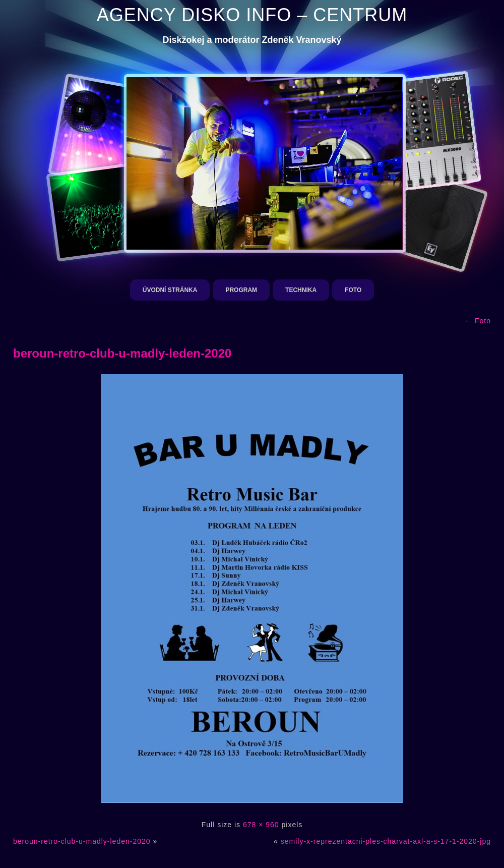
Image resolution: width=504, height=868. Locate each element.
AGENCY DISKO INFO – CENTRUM (252, 15)
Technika (301, 290)
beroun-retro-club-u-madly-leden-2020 (122, 353)
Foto (353, 290)
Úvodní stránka (170, 290)
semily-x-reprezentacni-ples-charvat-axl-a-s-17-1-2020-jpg (386, 841)
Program (241, 290)
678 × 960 (261, 825)
